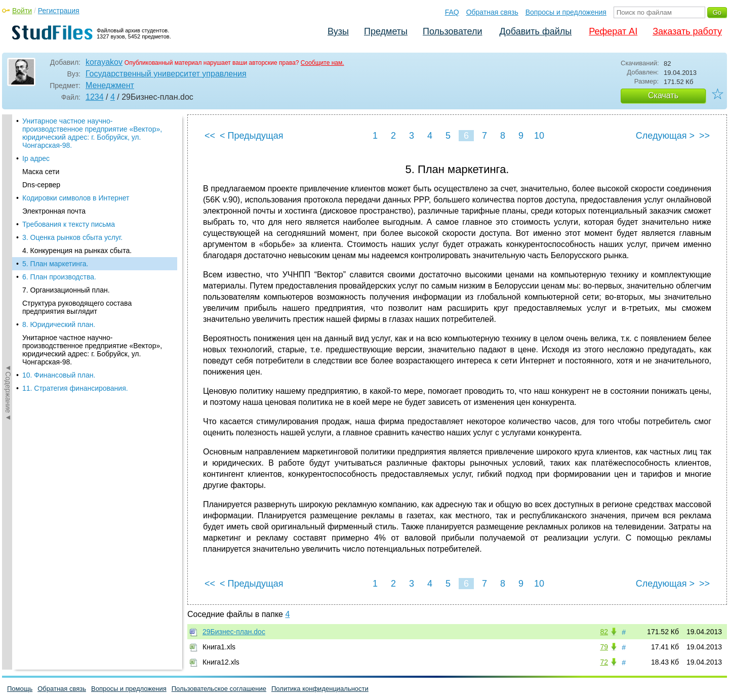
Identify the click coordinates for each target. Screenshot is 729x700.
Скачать (663, 95)
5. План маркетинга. (55, 264)
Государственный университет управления (166, 74)
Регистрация (59, 11)
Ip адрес (36, 158)
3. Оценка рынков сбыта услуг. (72, 237)
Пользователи (452, 31)
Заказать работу (687, 31)
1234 (95, 97)
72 (604, 662)
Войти (22, 11)
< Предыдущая (252, 136)
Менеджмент (110, 85)
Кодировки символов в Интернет (76, 198)
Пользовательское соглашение (219, 689)
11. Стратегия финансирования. (75, 388)
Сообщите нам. (322, 63)
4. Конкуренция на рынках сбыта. (77, 251)
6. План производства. (59, 277)
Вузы (338, 31)
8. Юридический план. (59, 324)
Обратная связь (492, 12)
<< (210, 136)
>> (704, 136)
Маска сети (41, 172)
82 (604, 632)
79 (604, 647)
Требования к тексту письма (69, 224)
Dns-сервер (41, 185)
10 (539, 136)
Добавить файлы (535, 31)
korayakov (104, 62)
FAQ (452, 12)
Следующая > (665, 136)
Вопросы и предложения (566, 12)
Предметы (386, 31)
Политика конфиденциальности (320, 689)
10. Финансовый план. (59, 375)
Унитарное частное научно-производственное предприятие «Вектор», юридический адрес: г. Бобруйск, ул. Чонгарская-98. (92, 133)
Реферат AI (613, 31)
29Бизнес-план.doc (234, 632)
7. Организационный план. (66, 290)
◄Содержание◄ (8, 292)
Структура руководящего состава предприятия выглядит (77, 307)
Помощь (20, 689)
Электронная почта (54, 211)
